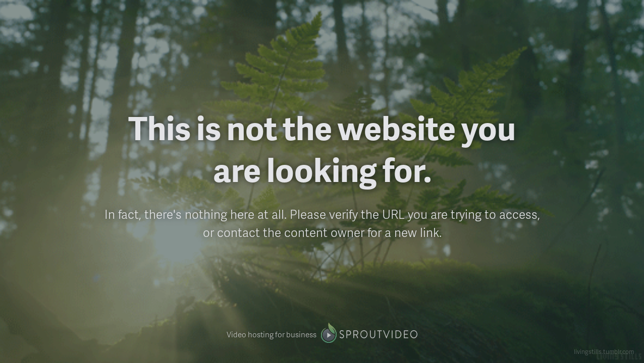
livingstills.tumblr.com (604, 352)
